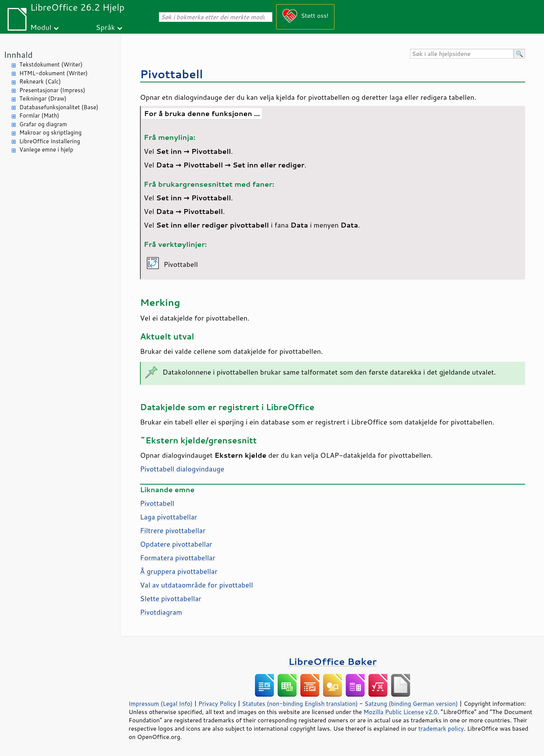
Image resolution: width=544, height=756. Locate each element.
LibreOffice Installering (50, 141)
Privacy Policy (217, 703)
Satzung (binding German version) (411, 703)
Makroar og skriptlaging (51, 132)
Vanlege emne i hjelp (46, 149)
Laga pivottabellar (169, 517)
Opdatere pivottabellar (176, 544)
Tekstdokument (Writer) (51, 64)
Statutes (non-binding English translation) (300, 703)
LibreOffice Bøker (333, 661)
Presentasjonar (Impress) (52, 90)
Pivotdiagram (161, 612)
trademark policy (441, 728)
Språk (105, 27)
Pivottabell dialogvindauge (182, 469)
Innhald (18, 55)
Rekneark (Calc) (40, 81)
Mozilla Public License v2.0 (401, 712)
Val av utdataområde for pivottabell (197, 585)
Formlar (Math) (39, 115)
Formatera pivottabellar (178, 558)
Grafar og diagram (43, 124)
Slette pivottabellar (171, 598)
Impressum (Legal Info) (161, 703)
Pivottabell (172, 74)
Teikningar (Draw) (43, 98)
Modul (41, 27)
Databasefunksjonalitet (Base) (59, 107)
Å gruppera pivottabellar (179, 571)
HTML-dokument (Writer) (54, 73)
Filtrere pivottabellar (173, 530)
